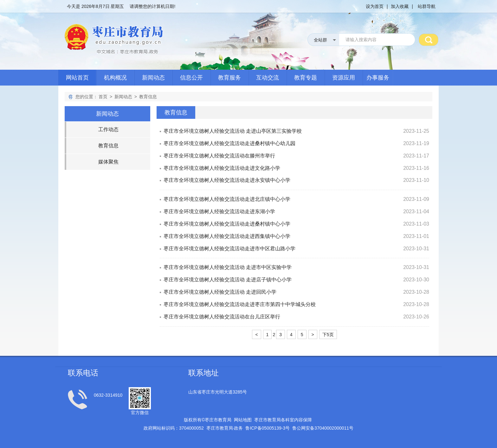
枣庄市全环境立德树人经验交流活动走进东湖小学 (219, 211)
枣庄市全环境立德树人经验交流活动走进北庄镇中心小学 (227, 199)
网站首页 (77, 78)
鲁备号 (268, 428)
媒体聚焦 (108, 162)
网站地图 (243, 420)
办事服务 (378, 78)
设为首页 (375, 6)
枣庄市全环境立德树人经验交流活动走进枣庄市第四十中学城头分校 (240, 304)
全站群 (320, 40)
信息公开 (191, 78)
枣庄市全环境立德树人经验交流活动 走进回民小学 (220, 292)
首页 (103, 97)
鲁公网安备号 (323, 428)
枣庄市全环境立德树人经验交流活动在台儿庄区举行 (222, 317)
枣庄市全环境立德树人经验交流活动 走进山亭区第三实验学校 (233, 131)
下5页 (328, 335)
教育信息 (148, 97)
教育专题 (306, 78)
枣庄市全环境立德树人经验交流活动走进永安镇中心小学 (227, 180)
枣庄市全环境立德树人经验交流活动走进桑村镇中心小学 (227, 224)
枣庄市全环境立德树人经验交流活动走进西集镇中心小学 (227, 236)
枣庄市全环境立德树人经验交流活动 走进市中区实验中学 (228, 267)
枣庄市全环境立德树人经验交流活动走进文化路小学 (222, 168)
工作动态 (108, 129)
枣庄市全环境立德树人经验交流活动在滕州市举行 (219, 156)
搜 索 (429, 40)
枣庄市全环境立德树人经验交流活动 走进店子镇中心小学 (228, 280)
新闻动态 (153, 78)
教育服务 (229, 78)
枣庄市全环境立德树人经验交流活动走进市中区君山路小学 (229, 249)
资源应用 (344, 78)
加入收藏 (400, 6)
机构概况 (115, 78)
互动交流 (268, 78)
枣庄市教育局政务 (225, 428)
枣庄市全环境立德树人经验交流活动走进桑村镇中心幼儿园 (229, 143)
